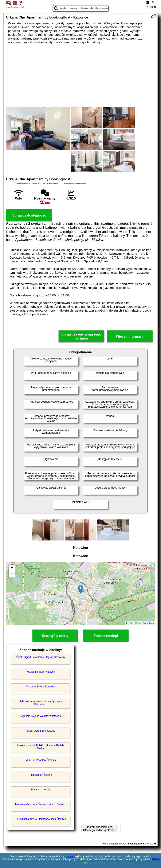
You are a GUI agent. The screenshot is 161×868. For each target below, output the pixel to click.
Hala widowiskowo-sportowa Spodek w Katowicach (41, 703)
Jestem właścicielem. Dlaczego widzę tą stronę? (100, 828)
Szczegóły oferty (55, 636)
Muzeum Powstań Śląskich (41, 760)
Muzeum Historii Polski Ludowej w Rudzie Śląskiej (41, 747)
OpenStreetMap (146, 623)
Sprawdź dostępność (29, 215)
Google (70, 856)
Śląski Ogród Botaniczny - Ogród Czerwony (41, 657)
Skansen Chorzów (41, 790)
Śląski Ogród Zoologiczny (41, 731)
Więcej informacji (130, 336)
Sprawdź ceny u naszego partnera (81, 336)
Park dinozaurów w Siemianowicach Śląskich (41, 819)
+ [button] (12, 568)
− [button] (12, 574)
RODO (156, 859)
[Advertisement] (81, 76)
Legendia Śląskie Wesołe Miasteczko (41, 716)
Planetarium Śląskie (41, 775)
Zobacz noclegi (106, 636)
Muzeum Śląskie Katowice (41, 687)
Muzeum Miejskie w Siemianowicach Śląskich (41, 804)
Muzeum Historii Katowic (41, 672)
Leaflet (130, 623)
